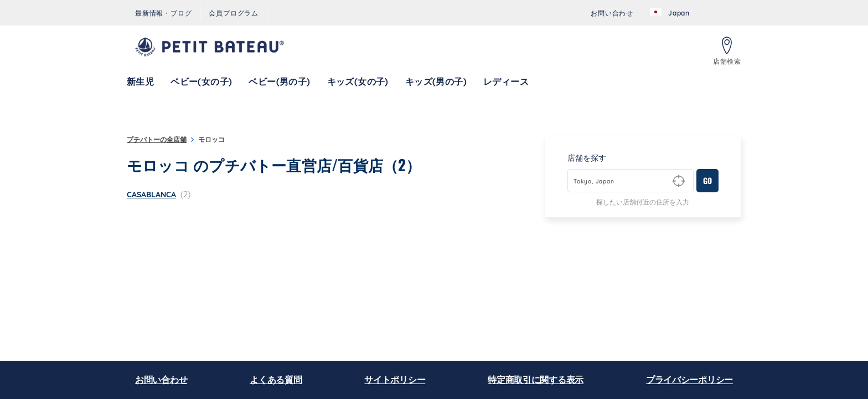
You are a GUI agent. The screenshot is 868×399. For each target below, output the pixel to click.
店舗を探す (587, 158)
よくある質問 (276, 380)
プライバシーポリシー (689, 380)
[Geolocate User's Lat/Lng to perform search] (679, 181)
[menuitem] (163, 13)
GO (707, 180)
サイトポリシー (395, 380)
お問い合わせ (161, 380)
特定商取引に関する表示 (536, 380)
